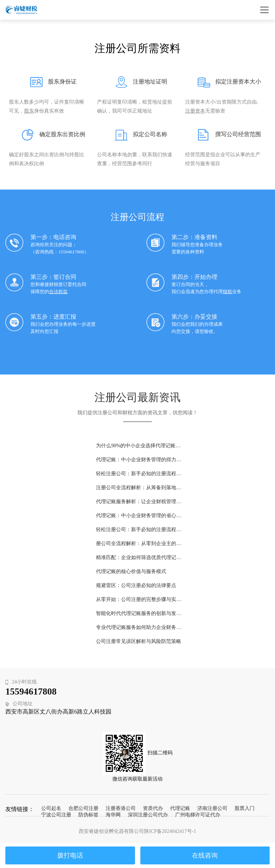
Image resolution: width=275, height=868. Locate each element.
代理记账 (180, 808)
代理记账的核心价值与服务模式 (131, 571)
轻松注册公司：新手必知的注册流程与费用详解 (139, 474)
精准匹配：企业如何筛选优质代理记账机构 (139, 557)
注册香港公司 (121, 808)
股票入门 (245, 808)
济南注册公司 (212, 808)
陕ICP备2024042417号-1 (170, 831)
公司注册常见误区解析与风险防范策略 (139, 641)
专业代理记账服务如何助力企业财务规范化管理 (139, 627)
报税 (227, 292)
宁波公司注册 (56, 815)
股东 (29, 111)
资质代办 (153, 808)
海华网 (113, 815)
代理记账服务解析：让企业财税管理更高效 (139, 502)
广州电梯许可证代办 (198, 815)
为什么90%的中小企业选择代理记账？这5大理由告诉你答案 (139, 446)
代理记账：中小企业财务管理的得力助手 (139, 460)
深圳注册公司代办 (148, 815)
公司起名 (51, 808)
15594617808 (31, 691)
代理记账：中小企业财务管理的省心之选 (139, 516)
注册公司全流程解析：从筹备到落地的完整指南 (139, 488)
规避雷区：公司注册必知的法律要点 (136, 585)
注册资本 (195, 111)
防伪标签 (88, 815)
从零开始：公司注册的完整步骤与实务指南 (139, 599)
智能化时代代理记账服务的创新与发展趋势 (139, 613)
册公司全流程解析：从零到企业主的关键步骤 (139, 543)
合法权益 (58, 292)
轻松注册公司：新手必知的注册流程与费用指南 (139, 530)
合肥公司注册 (83, 808)
